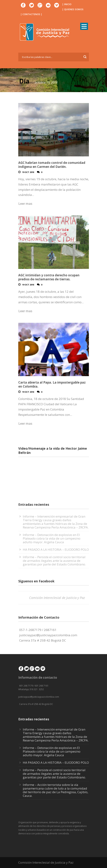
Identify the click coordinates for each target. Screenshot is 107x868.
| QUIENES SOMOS (73, 9)
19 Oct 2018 (28, 172)
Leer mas (25, 204)
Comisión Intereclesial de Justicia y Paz (57, 598)
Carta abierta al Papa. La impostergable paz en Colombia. (52, 384)
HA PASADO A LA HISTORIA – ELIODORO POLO (56, 550)
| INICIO (67, 4)
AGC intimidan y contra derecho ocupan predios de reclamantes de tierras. (49, 277)
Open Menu (84, 26)
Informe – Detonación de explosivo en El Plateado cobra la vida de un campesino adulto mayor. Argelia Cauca (52, 538)
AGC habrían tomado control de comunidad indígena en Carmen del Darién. (52, 165)
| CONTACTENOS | (31, 14)
